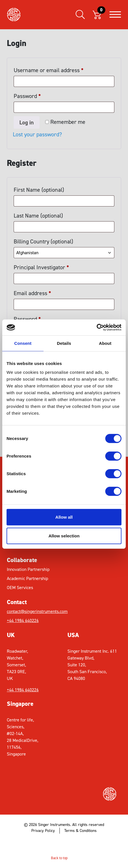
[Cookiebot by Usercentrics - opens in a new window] (97, 327)
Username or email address (49, 69)
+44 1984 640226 (23, 620)
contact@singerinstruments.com (35, 611)
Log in (27, 122)
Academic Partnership (27, 578)
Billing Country (43, 241)
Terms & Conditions (80, 831)
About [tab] (105, 343)
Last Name (38, 216)
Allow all (64, 517)
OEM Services (20, 588)
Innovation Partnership (28, 569)
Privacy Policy (43, 831)
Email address (32, 292)
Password (27, 95)
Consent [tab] (23, 343)
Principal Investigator (41, 267)
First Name (39, 190)
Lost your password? (37, 134)
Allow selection (64, 536)
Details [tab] (64, 343)
